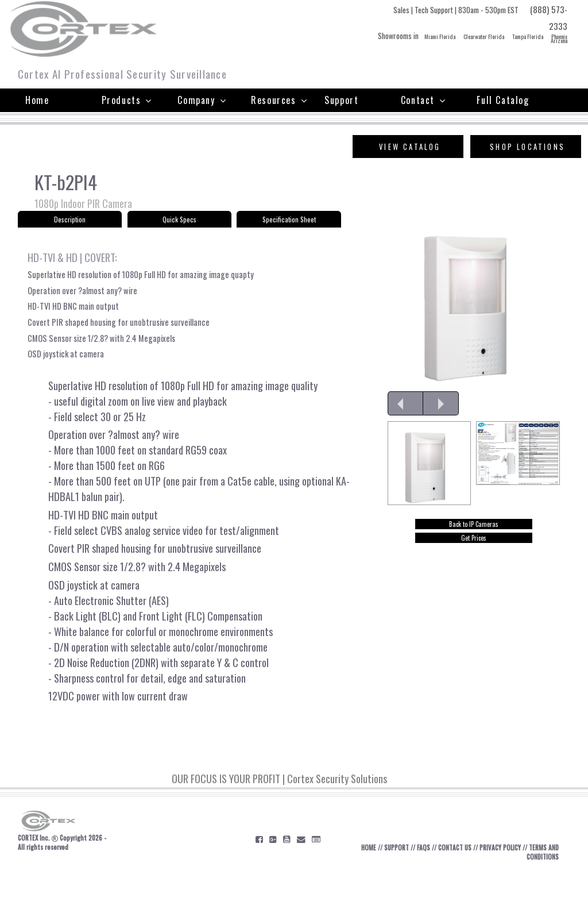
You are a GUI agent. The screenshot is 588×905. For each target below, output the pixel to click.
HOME (362, 882)
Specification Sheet (289, 222)
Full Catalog (503, 100)
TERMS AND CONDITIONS (535, 887)
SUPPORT (393, 882)
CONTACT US (457, 882)
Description (69, 222)
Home (37, 100)
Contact (423, 100)
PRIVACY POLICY (508, 882)
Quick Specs (179, 222)
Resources (279, 100)
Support (341, 100)
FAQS (423, 882)
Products (127, 100)
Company (202, 100)
